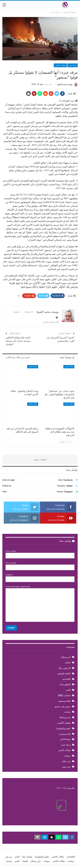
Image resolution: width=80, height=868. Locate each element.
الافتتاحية (66, 679)
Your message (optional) (40, 603)
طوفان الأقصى (64, 723)
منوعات (67, 756)
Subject (40, 577)
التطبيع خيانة (65, 684)
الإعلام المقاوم (64, 674)
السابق (70, 442)
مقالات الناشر (60, 65)
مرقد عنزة (72, 65)
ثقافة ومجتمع (65, 701)
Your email (40, 565)
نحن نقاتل (66, 761)
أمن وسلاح (66, 657)
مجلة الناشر (65, 739)
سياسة (67, 712)
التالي (62, 442)
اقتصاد (68, 662)
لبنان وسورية (65, 734)
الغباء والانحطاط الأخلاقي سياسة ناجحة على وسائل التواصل (18, 341)
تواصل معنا (67, 541)
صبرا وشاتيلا (65, 717)
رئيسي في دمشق (63, 706)
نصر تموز (66, 767)
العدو (68, 690)
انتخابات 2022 (64, 695)
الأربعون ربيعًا (65, 668)
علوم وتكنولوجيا (63, 728)
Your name (40, 553)
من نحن (9, 857)
